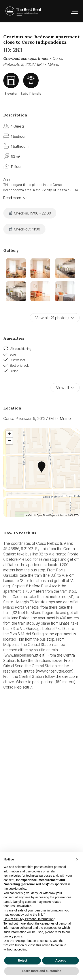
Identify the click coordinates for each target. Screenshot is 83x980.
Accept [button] (61, 960)
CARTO (74, 515)
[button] (77, 859)
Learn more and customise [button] (41, 971)
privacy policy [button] (13, 936)
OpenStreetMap (45, 515)
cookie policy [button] (17, 889)
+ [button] (9, 434)
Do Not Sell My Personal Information (28, 919)
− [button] (9, 441)
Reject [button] (23, 960)
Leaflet (28, 515)
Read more (15, 198)
